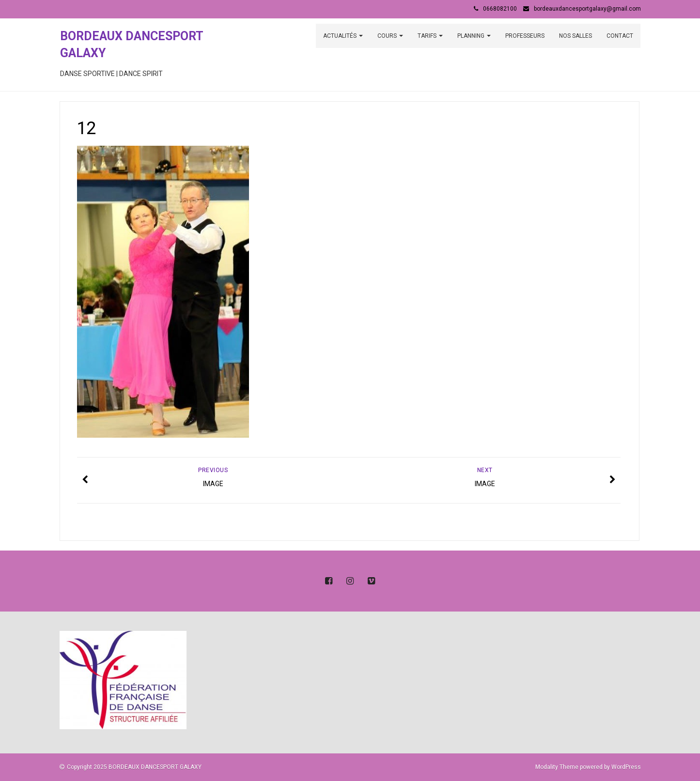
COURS (390, 36)
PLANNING (474, 36)
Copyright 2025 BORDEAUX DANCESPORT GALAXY (134, 767)
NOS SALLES (576, 36)
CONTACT (620, 36)
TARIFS (430, 36)
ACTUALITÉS (343, 36)
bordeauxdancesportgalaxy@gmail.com (587, 9)
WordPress (626, 767)
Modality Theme (557, 767)
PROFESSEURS (525, 36)
